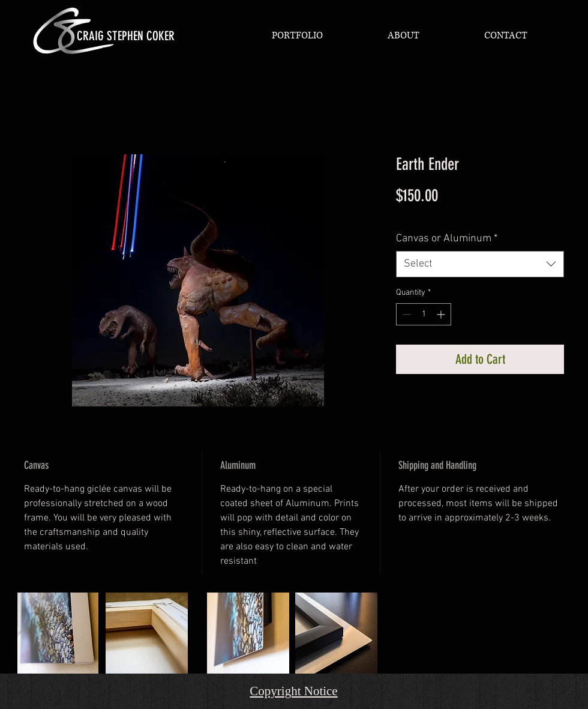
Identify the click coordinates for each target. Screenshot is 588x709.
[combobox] (480, 264)
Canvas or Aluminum (447, 239)
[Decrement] (405, 314)
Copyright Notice (293, 691)
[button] (297, 35)
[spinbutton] (424, 314)
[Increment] (442, 314)
